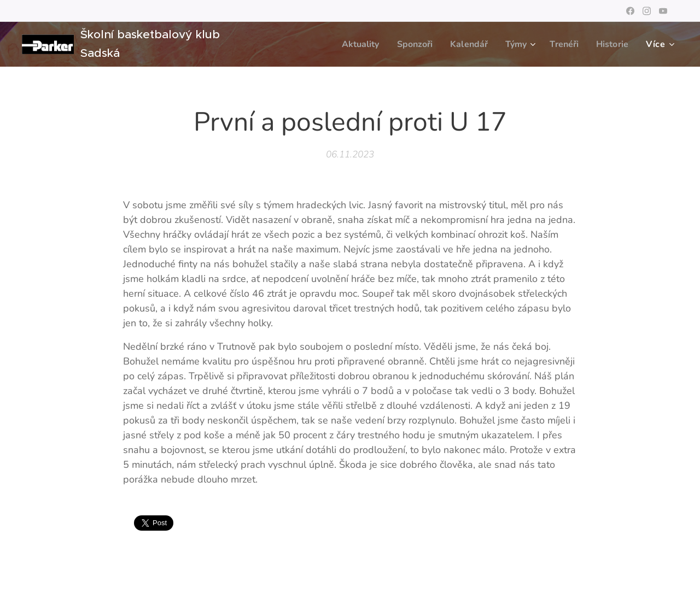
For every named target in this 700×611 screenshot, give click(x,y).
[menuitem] (348, 44)
